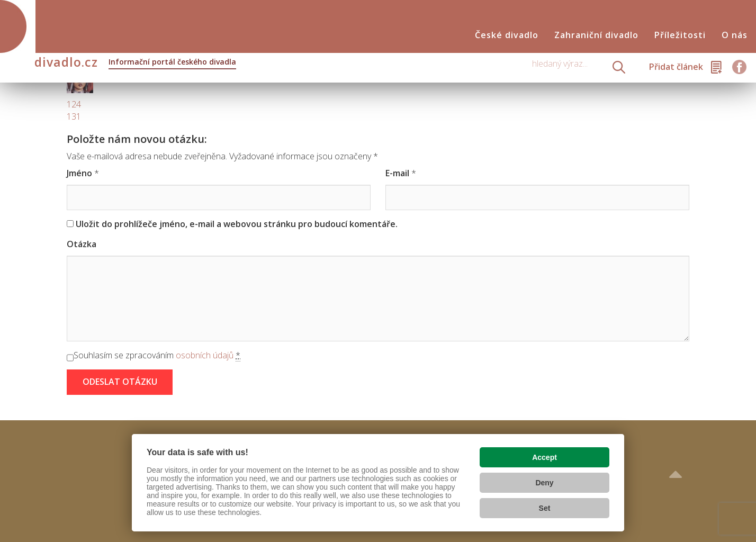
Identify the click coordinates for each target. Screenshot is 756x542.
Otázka (82, 244)
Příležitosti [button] (680, 35)
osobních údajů (205, 355)
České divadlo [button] (507, 35)
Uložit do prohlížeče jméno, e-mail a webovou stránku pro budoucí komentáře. (237, 224)
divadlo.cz (135, 63)
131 (74, 116)
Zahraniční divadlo (596, 35)
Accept (544, 457)
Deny (544, 483)
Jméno (79, 173)
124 (74, 104)
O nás (735, 35)
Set (545, 508)
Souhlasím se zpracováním (157, 355)
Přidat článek (676, 67)
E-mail (397, 173)
